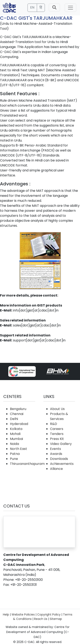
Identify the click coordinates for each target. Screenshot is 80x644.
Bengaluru (18, 409)
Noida (14, 444)
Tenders (57, 434)
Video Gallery (61, 444)
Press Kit (57, 439)
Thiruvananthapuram (27, 464)
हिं (41, 7)
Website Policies (23, 614)
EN (32, 7)
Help (6, 614)
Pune (14, 459)
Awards (56, 454)
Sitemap (56, 619)
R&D (54, 424)
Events (56, 449)
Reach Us (41, 619)
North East (19, 449)
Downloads (59, 459)
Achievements (62, 464)
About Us (57, 409)
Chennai (17, 414)
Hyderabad (19, 424)
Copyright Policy (49, 614)
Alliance (56, 469)
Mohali (15, 434)
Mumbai (16, 439)
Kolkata (16, 429)
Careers (57, 429)
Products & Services (59, 416)
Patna (15, 454)
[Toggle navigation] (70, 8)
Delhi (14, 419)
